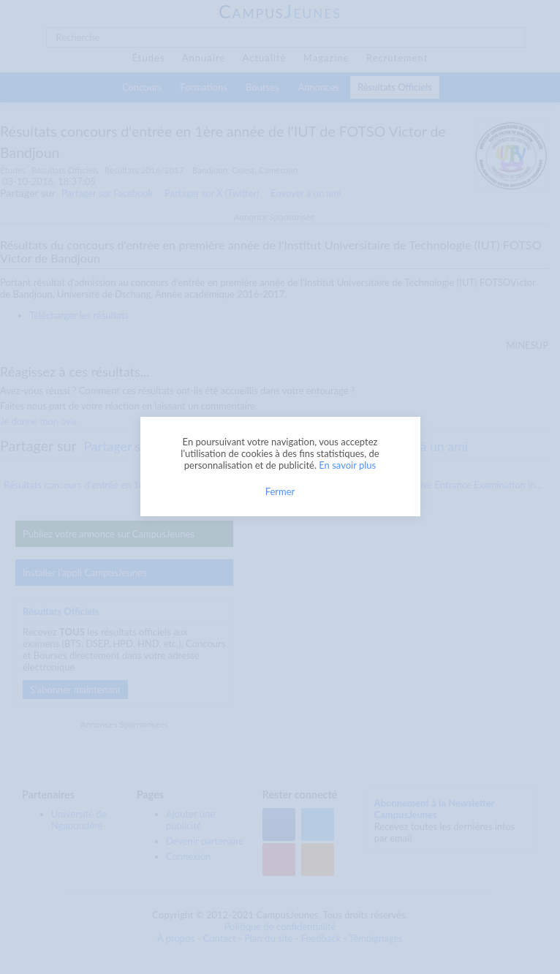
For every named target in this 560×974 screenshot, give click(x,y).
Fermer (280, 491)
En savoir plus (347, 465)
